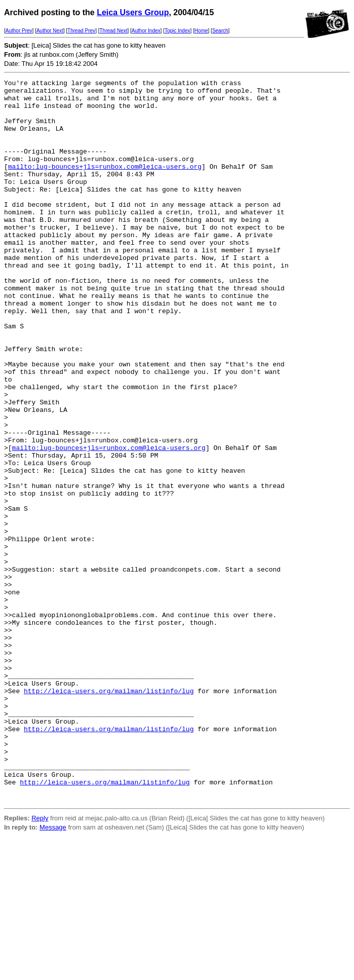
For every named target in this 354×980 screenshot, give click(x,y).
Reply (40, 963)
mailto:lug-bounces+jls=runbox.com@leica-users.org (105, 184)
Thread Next (113, 31)
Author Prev (19, 31)
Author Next (50, 31)
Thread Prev (81, 31)
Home (201, 31)
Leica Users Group (133, 12)
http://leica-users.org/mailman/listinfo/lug (109, 814)
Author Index (146, 31)
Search (220, 31)
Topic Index (178, 31)
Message (53, 972)
